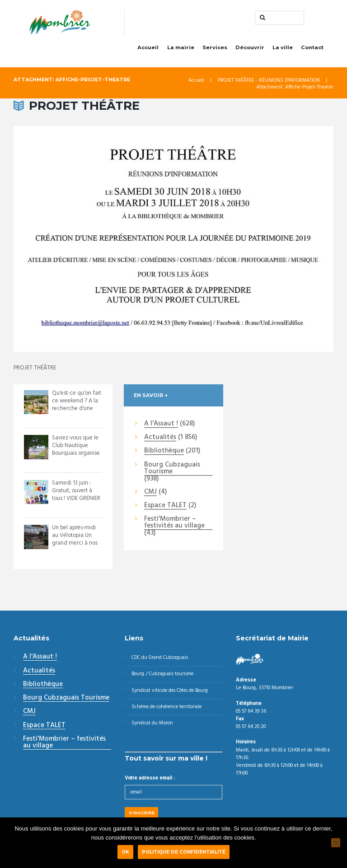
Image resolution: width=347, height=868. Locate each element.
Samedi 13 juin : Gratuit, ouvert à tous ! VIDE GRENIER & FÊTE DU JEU (77, 496)
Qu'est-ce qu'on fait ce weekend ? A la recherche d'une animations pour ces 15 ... (75, 410)
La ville (283, 49)
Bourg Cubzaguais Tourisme (172, 470)
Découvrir (250, 49)
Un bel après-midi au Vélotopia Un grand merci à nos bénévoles (75, 541)
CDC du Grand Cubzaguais (161, 659)
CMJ (150, 494)
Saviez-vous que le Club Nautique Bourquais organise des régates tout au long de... (77, 455)
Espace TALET (165, 507)
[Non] (336, 843)
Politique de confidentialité (184, 852)
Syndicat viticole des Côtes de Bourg (172, 693)
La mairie (181, 49)
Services (215, 49)
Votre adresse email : (150, 781)
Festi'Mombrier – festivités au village (174, 525)
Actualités (160, 439)
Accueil (148, 49)
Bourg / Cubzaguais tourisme (164, 676)
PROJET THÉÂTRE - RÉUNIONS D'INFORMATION (268, 82)
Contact (312, 49)
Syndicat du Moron (153, 726)
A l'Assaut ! (161, 425)
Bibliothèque (164, 453)
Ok (125, 852)
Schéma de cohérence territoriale (169, 709)
